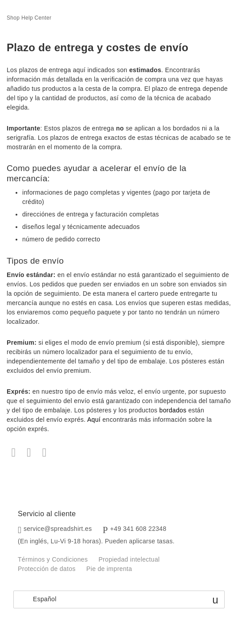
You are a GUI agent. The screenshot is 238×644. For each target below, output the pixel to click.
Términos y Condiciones (53, 559)
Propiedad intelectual (129, 559)
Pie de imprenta (109, 569)
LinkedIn (44, 453)
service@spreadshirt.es (58, 529)
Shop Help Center (29, 18)
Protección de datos (47, 569)
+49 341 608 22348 (139, 529)
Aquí (94, 420)
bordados (173, 410)
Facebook (14, 453)
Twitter (29, 453)
